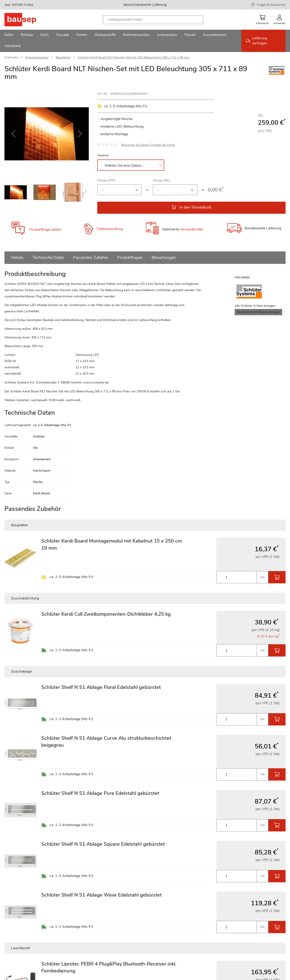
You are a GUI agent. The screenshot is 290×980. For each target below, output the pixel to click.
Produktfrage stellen (45, 230)
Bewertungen (164, 257)
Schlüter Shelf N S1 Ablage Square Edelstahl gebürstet (103, 844)
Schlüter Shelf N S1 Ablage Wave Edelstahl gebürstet (101, 895)
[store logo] (27, 20)
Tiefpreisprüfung (110, 229)
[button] (13, 134)
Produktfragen (130, 257)
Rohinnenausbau (37, 57)
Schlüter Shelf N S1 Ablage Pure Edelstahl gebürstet (100, 793)
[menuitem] (9, 35)
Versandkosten (192, 230)
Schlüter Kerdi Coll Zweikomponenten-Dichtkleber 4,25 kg (106, 614)
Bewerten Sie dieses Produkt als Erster (148, 145)
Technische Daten (48, 257)
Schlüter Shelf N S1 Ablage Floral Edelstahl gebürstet (101, 687)
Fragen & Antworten (271, 5)
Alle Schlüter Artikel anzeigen (255, 306)
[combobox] (153, 20)
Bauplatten (63, 57)
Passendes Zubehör (91, 257)
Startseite (11, 57)
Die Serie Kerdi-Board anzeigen (258, 312)
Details (17, 257)
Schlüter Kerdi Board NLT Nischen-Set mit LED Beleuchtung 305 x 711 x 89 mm (134, 57)
